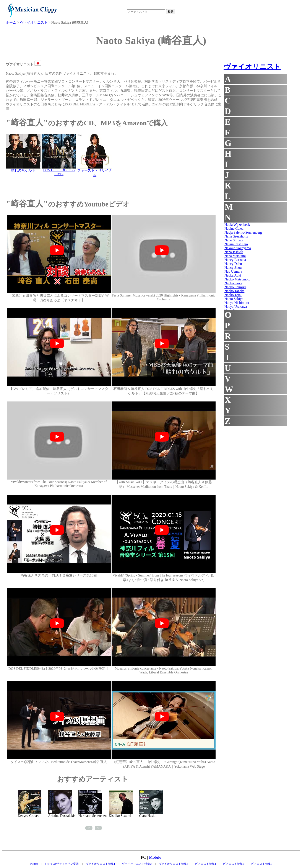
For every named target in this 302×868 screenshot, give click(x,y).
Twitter (34, 864)
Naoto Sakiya (234, 299)
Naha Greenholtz (236, 236)
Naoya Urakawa (236, 307)
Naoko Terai (233, 295)
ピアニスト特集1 (206, 864)
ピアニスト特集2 (234, 864)
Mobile (155, 857)
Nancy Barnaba (235, 260)
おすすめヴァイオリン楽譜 (62, 864)
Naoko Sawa (233, 283)
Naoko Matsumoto (237, 279)
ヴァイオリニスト (252, 67)
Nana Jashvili (234, 252)
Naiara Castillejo (236, 244)
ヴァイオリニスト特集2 (137, 864)
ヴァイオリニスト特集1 (100, 864)
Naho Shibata (234, 240)
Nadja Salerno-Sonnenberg (243, 232)
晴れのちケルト (23, 170)
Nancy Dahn (233, 264)
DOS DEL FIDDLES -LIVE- (59, 172)
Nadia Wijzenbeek (237, 225)
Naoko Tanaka (234, 291)
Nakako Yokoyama (238, 248)
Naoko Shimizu (235, 287)
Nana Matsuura (235, 256)
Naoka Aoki (233, 275)
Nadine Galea (234, 228)
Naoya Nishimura (237, 303)
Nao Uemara (233, 271)
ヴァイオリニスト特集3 (173, 864)
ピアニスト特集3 (262, 864)
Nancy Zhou (233, 268)
